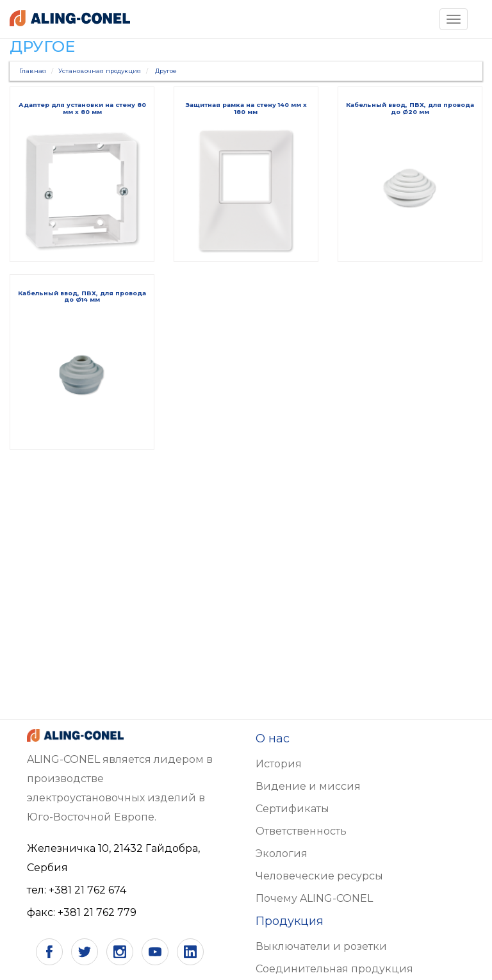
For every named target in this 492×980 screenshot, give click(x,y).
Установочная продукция (100, 71)
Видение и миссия (308, 786)
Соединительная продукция (334, 969)
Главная (33, 71)
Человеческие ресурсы (319, 876)
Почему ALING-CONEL (314, 898)
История (279, 764)
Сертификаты (292, 809)
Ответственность (301, 831)
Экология (282, 853)
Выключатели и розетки (321, 946)
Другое (166, 71)
